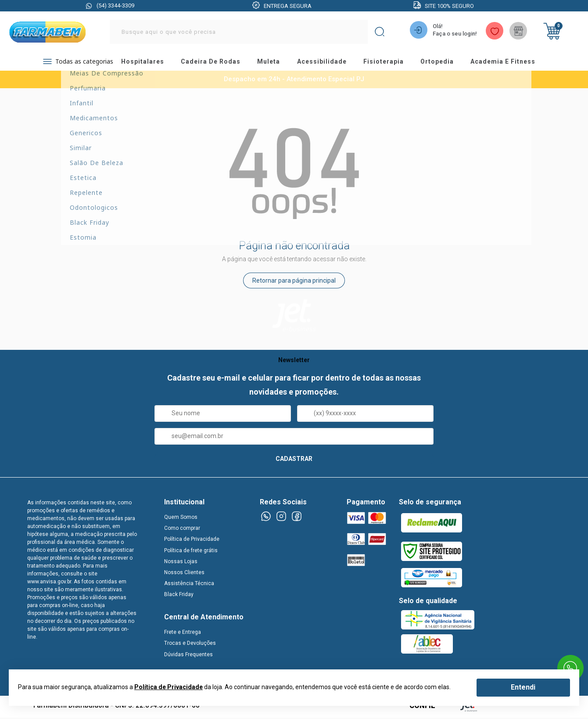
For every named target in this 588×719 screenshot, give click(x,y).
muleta (274, 64)
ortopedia (448, 64)
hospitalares (145, 64)
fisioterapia (393, 64)
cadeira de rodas (215, 64)
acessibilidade (329, 64)
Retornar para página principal (294, 284)
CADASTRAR (294, 462)
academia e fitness (515, 64)
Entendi (523, 687)
